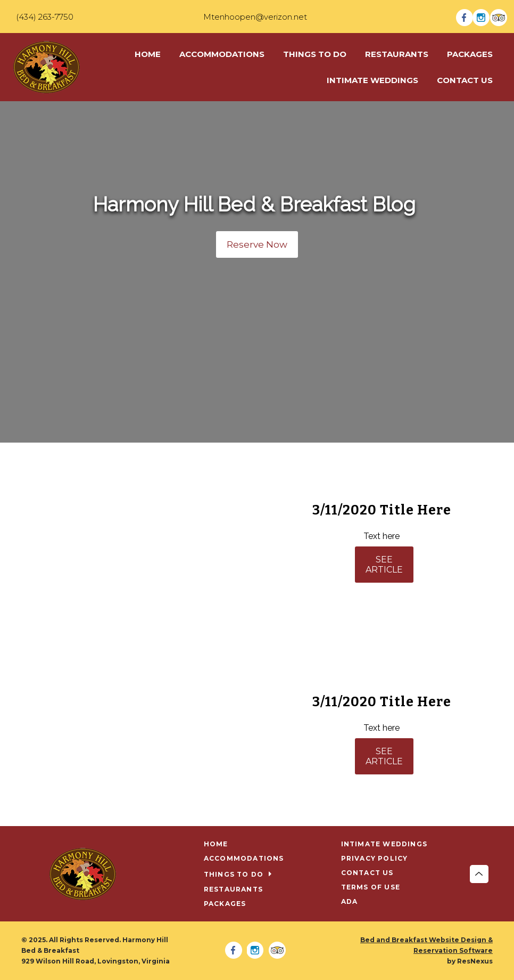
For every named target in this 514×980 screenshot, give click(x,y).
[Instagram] (482, 17)
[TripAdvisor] (499, 17)
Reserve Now (257, 244)
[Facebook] (465, 17)
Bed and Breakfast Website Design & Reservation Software (426, 945)
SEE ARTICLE (384, 565)
